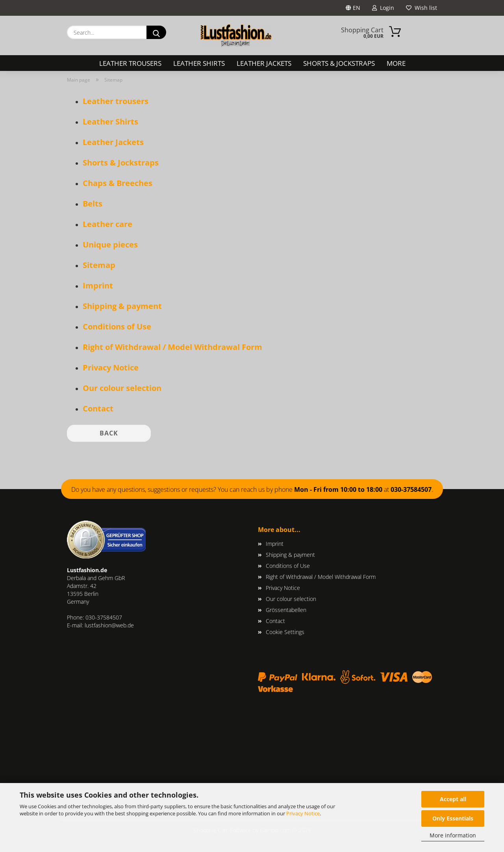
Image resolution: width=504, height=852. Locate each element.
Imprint (98, 286)
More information (453, 835)
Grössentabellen (286, 610)
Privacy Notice (303, 813)
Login (383, 8)
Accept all (453, 799)
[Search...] (156, 32)
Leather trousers (130, 63)
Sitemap (99, 265)
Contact (98, 408)
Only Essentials (453, 818)
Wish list (422, 8)
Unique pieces (110, 245)
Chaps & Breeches (118, 183)
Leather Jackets (264, 63)
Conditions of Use (117, 326)
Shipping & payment (122, 306)
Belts (93, 204)
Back (109, 433)
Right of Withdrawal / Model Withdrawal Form (172, 347)
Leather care (107, 224)
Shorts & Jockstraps (339, 63)
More (396, 63)
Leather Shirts (199, 63)
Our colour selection (122, 388)
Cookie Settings (285, 632)
